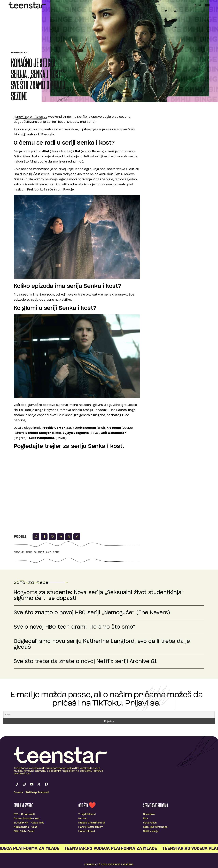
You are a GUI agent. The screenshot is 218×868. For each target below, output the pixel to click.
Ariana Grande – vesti (27, 819)
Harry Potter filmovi (91, 827)
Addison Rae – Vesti (26, 827)
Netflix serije (151, 831)
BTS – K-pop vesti (24, 814)
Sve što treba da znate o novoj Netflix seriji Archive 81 (85, 661)
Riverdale (149, 814)
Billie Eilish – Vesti (24, 831)
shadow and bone (47, 552)
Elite (146, 819)
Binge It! (20, 53)
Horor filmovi (87, 831)
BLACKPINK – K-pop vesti (29, 823)
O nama (18, 793)
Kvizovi (83, 819)
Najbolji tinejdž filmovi (92, 823)
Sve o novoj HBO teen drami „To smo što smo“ (75, 627)
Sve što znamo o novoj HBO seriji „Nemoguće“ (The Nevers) (92, 613)
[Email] (109, 715)
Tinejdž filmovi (87, 814)
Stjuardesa (150, 823)
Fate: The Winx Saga (155, 827)
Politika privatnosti (37, 793)
